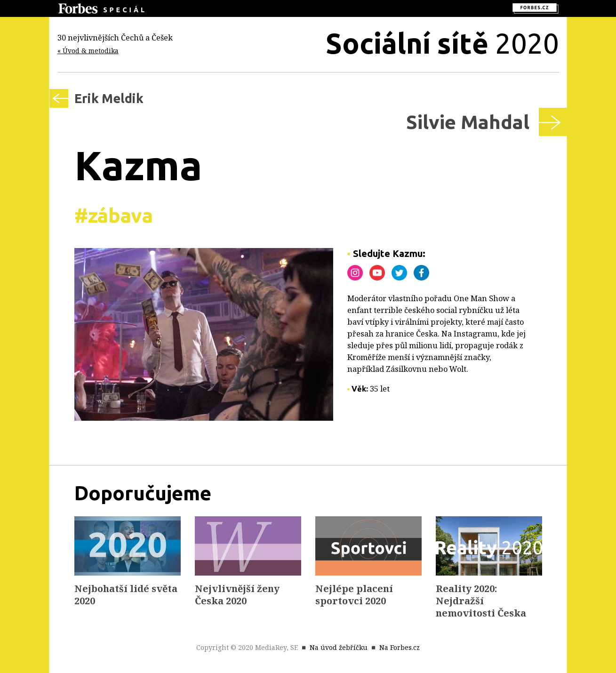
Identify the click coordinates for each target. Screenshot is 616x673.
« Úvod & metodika (88, 51)
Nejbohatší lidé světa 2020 (126, 595)
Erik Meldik (109, 98)
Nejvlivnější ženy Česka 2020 (237, 595)
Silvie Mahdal (468, 122)
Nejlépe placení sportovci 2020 (354, 595)
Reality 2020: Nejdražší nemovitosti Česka (481, 601)
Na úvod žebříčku (339, 647)
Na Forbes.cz (400, 647)
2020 (442, 43)
